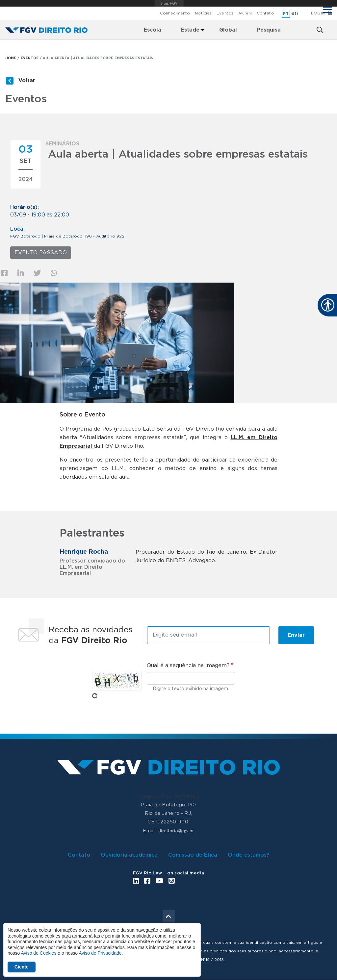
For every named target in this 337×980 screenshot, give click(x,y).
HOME (11, 58)
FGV (169, 3)
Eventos (225, 13)
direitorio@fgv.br (176, 831)
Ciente (22, 967)
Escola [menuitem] (153, 30)
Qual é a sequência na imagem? (188, 666)
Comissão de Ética (193, 855)
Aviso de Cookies (39, 953)
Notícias (203, 13)
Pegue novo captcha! (95, 696)
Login (318, 13)
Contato (265, 13)
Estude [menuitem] (190, 30)
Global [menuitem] (228, 30)
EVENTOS (30, 58)
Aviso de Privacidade (100, 953)
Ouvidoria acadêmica (129, 855)
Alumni (245, 13)
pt (286, 14)
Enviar (296, 635)
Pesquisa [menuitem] (269, 30)
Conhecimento (175, 13)
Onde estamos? (248, 855)
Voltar (27, 81)
